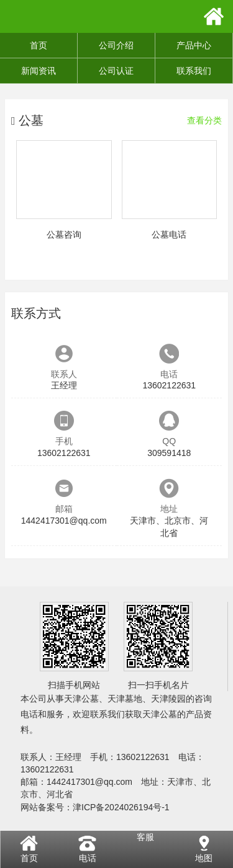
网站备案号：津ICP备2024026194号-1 (95, 807)
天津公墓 (81, 699)
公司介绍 (116, 45)
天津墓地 (125, 699)
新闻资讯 (39, 71)
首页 (39, 45)
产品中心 (194, 45)
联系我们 (194, 71)
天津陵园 (168, 699)
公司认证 (116, 71)
